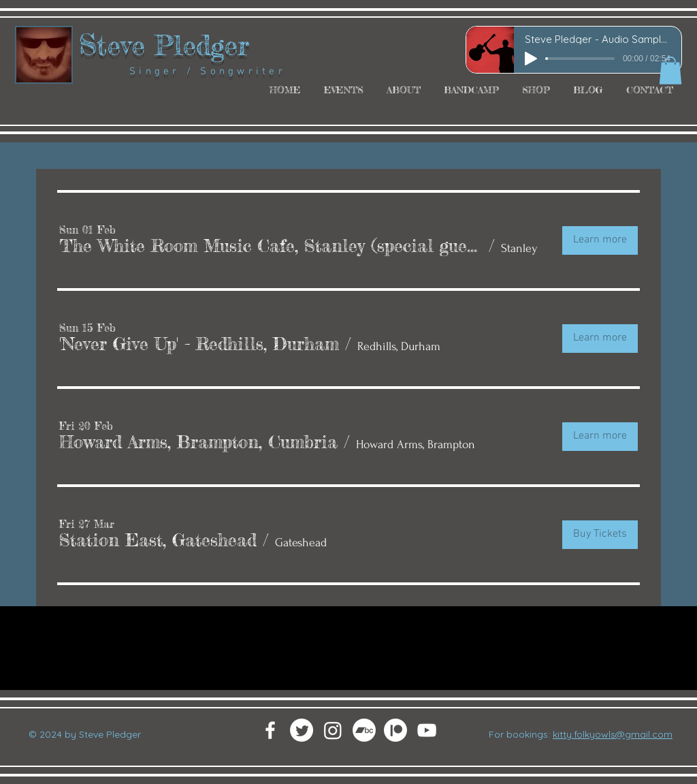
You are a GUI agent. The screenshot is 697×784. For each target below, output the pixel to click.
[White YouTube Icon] (427, 730)
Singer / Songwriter (182, 72)
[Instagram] (333, 730)
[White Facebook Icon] (270, 730)
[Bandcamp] (364, 730)
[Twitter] (302, 730)
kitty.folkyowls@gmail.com (613, 734)
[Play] (531, 59)
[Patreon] (395, 730)
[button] (670, 70)
